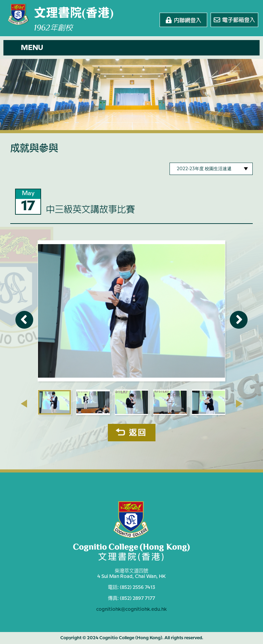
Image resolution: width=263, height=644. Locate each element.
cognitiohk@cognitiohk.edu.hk (131, 609)
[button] (131, 48)
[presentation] (24, 404)
